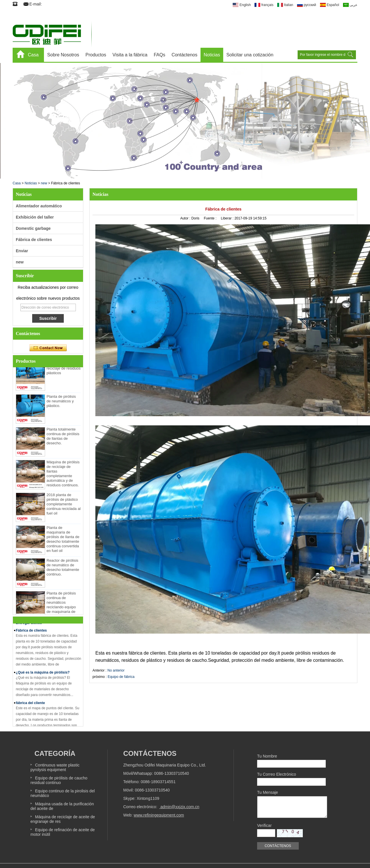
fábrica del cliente (30, 704)
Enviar (22, 251)
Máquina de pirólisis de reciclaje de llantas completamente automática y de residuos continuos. (63, 475)
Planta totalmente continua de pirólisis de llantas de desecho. (63, 438)
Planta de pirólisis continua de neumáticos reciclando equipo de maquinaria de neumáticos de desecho (61, 608)
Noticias (212, 55)
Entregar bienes (29, 624)
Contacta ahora (48, 348)
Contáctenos (184, 55)
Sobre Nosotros (63, 55)
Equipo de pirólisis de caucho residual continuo (59, 780)
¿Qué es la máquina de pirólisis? (43, 674)
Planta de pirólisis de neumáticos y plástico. (61, 403)
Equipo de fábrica (121, 677)
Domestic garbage (33, 228)
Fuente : (210, 218)
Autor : (186, 218)
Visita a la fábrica (130, 55)
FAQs (159, 55)
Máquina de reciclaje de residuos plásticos (64, 370)
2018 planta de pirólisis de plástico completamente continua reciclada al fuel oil (64, 505)
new (44, 183)
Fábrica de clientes (34, 240)
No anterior (116, 670)
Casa (33, 55)
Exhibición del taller (35, 217)
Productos (96, 55)
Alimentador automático (39, 206)
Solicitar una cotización (250, 55)
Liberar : (228, 218)
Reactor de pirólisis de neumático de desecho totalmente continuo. (63, 569)
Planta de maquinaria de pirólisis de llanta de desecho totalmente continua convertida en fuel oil (63, 541)
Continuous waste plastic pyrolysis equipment (55, 767)
